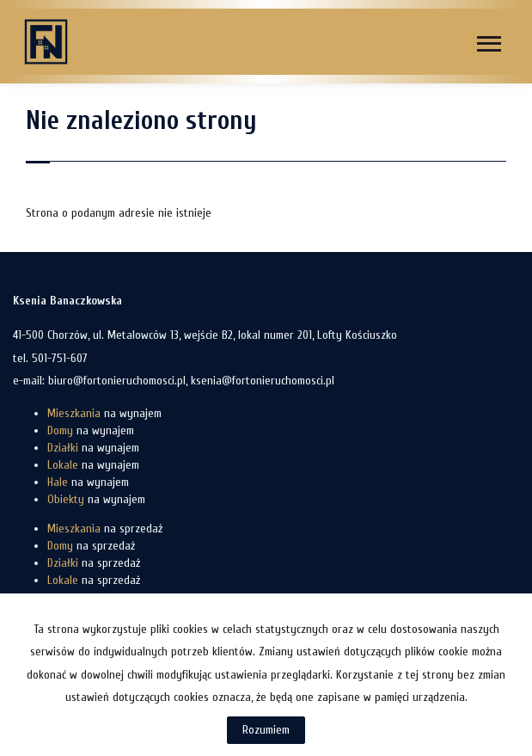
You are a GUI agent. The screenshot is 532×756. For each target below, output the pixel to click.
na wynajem (104, 413)
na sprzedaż (105, 529)
